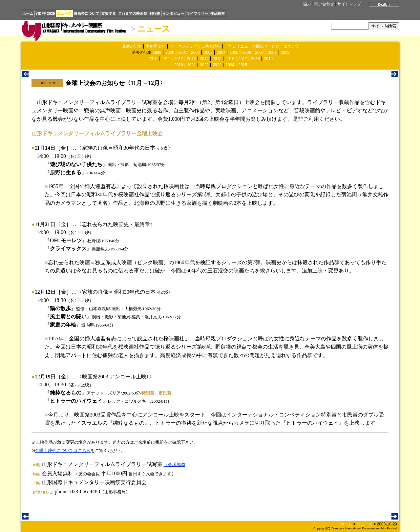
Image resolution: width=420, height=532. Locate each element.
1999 (157, 53)
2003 (208, 53)
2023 (217, 65)
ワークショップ (183, 46)
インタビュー (173, 13)
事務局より (156, 46)
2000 (170, 53)
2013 (191, 59)
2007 (259, 53)
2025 (243, 65)
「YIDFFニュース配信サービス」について (262, 46)
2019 (268, 59)
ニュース (64, 13)
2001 (183, 53)
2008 (273, 53)
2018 (255, 59)
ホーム (28, 13)
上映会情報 (211, 46)
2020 (179, 65)
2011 (166, 59)
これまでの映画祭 (133, 13)
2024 (230, 65)
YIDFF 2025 (45, 13)
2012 (179, 59)
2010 (153, 59)
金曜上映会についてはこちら (63, 450)
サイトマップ (349, 4)
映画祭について (86, 13)
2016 (230, 59)
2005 (234, 53)
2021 (191, 65)
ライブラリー (197, 13)
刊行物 (155, 13)
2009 (285, 53)
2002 (195, 53)
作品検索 (218, 13)
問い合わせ (324, 4)
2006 (247, 53)
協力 (307, 4)
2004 (221, 53)
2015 (217, 59)
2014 (204, 59)
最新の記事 (132, 46)
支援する (109, 13)
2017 (243, 59)
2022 (204, 65)
